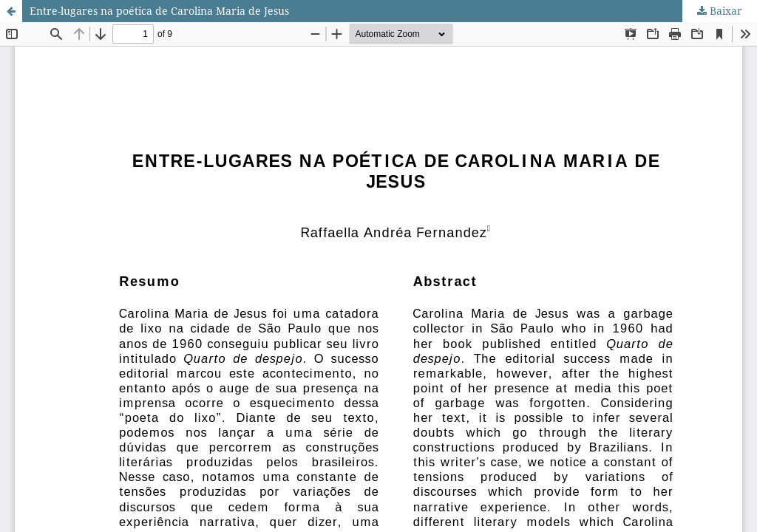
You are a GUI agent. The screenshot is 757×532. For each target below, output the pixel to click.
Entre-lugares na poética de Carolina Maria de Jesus (159, 11)
